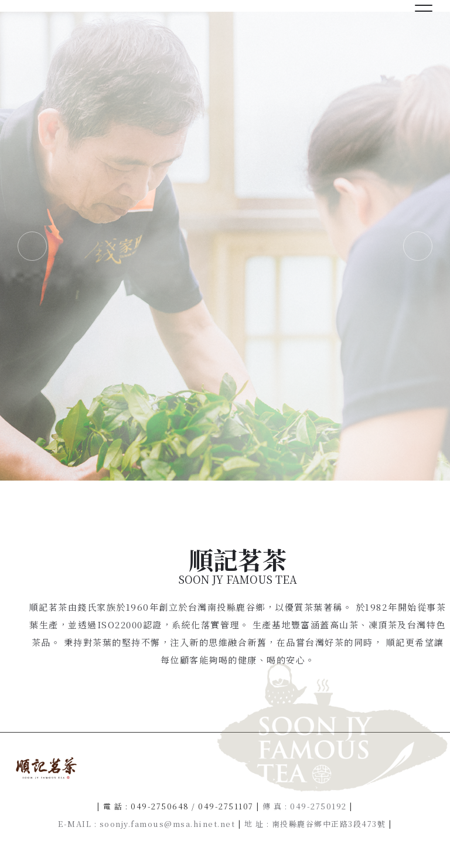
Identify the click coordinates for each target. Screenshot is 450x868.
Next (418, 246)
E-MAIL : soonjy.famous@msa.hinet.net (146, 824)
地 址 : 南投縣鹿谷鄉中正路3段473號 (315, 824)
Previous (32, 246)
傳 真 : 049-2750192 (305, 806)
